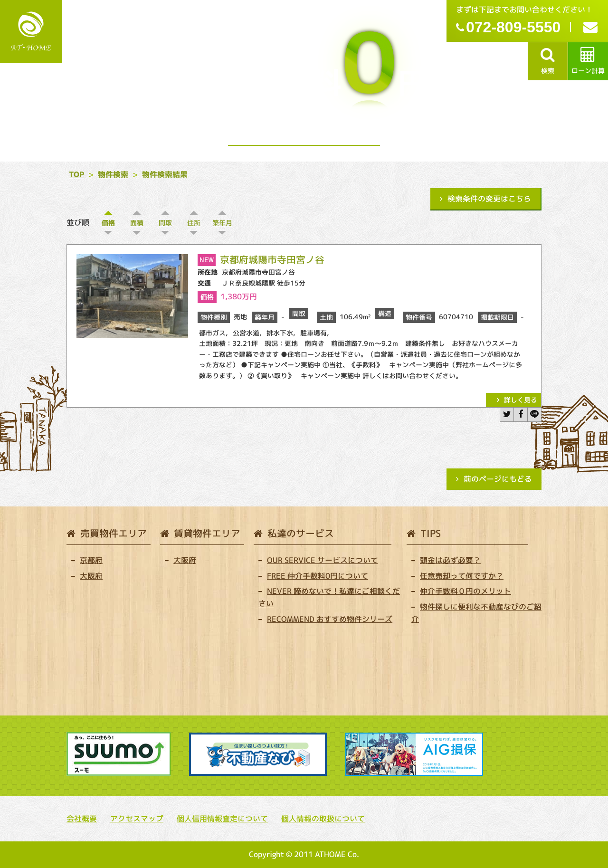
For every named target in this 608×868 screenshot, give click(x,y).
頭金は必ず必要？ (450, 560)
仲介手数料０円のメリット (465, 591)
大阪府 (91, 576)
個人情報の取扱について (323, 819)
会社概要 (82, 819)
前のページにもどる (498, 479)
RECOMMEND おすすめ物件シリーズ (330, 619)
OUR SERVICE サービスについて (323, 560)
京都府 (91, 560)
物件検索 (113, 174)
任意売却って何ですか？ (462, 576)
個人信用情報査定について (222, 819)
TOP (76, 174)
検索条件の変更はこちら (489, 199)
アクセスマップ (137, 819)
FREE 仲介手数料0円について (318, 576)
